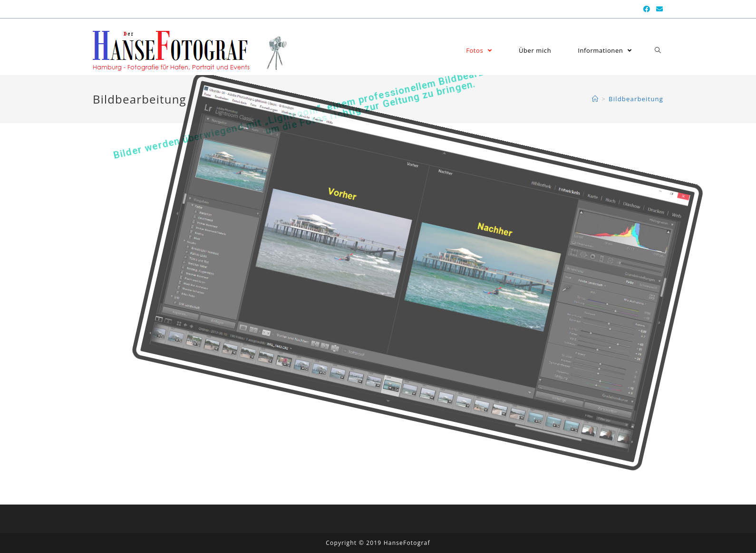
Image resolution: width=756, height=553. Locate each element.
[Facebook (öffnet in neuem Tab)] (647, 9)
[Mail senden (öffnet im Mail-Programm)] (658, 9)
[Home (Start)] (595, 99)
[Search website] (658, 50)
